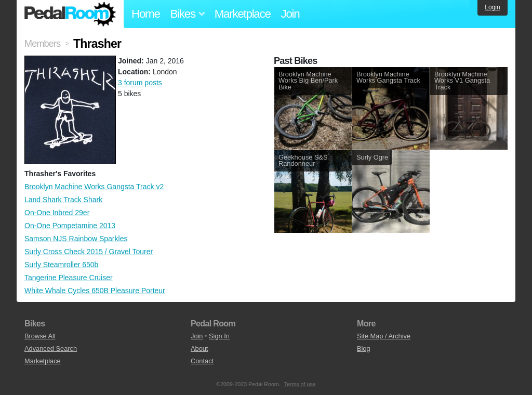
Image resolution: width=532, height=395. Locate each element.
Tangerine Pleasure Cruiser (69, 278)
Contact (202, 361)
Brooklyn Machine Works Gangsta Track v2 (94, 187)
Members (42, 44)
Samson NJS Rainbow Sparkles (76, 239)
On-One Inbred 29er (57, 213)
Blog (364, 348)
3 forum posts (140, 83)
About (199, 348)
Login (492, 7)
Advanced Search (51, 348)
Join (290, 14)
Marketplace (243, 14)
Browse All (40, 336)
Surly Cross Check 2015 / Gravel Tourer (89, 252)
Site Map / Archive (384, 336)
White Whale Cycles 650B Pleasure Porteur (95, 291)
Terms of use (300, 384)
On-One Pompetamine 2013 (70, 226)
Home (146, 14)
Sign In (219, 336)
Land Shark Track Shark (63, 200)
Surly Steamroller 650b (61, 265)
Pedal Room (70, 14)
